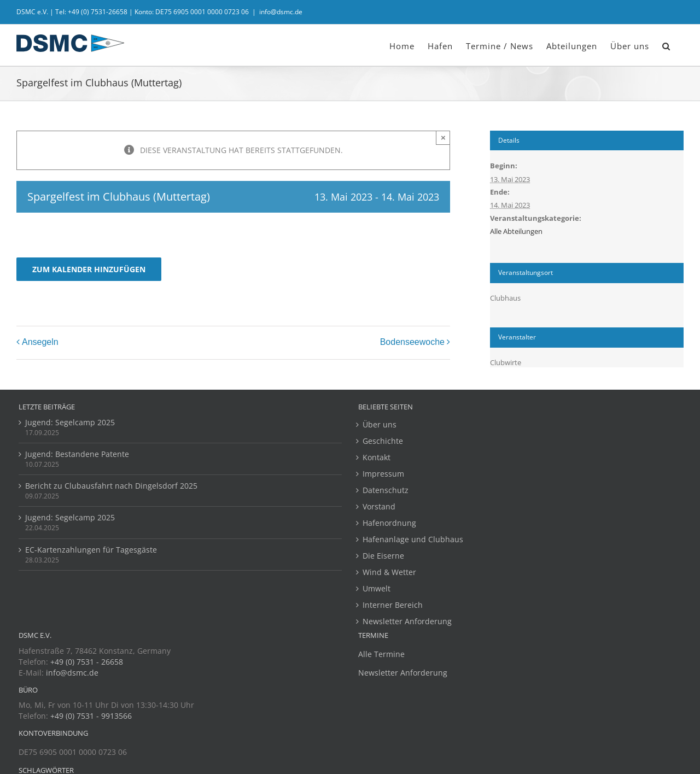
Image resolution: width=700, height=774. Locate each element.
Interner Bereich (393, 605)
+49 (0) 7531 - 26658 (87, 662)
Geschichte (383, 441)
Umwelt (377, 588)
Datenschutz (386, 490)
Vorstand (379, 506)
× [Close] (443, 137)
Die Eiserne (383, 556)
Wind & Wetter (389, 572)
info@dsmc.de (281, 12)
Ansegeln (40, 342)
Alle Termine (381, 654)
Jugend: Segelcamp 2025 (70, 422)
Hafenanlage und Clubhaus (413, 539)
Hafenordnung (389, 523)
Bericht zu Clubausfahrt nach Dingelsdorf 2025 (111, 486)
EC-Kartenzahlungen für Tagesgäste (91, 550)
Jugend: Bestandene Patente (77, 454)
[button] (666, 45)
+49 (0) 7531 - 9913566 (91, 716)
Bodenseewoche (412, 342)
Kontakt (377, 457)
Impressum (383, 474)
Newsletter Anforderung (407, 621)
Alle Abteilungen (516, 231)
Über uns (380, 424)
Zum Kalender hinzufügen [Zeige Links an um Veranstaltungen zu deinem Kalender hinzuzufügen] (89, 269)
